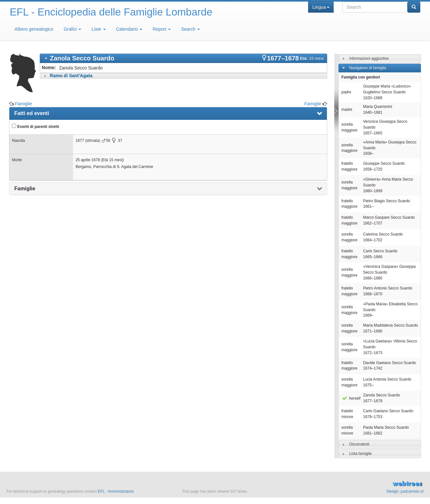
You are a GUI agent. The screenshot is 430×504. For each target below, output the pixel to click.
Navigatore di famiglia (368, 68)
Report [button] (162, 29)
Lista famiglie (360, 454)
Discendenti (359, 444)
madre (347, 110)
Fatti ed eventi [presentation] (32, 113)
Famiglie (23, 104)
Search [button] (190, 29)
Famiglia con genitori (361, 77)
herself (351, 398)
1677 (80, 141)
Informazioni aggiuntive (369, 58)
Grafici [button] (72, 29)
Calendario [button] (129, 29)
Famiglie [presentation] (25, 189)
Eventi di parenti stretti (35, 126)
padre (346, 92)
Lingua (321, 7)
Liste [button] (98, 29)
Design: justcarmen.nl (405, 491)
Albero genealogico (34, 29)
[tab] (183, 58)
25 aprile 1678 (88, 160)
